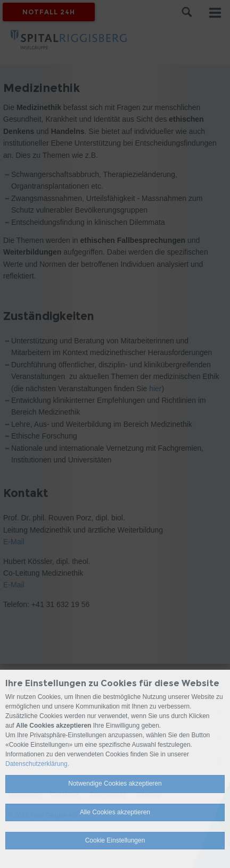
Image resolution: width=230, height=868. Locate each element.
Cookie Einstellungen (115, 840)
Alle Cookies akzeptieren (115, 812)
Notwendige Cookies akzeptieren (115, 783)
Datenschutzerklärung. (37, 764)
